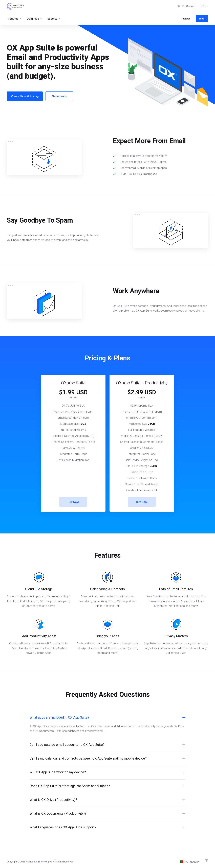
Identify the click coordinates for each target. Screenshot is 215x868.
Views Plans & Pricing (25, 96)
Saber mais (59, 96)
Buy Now (73, 502)
